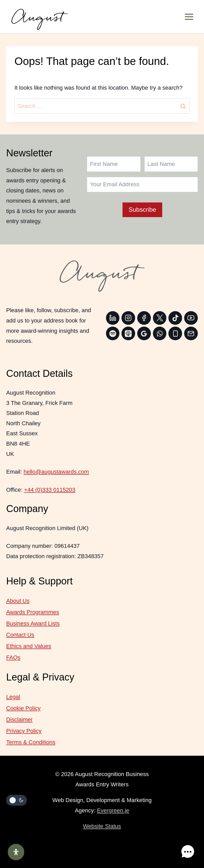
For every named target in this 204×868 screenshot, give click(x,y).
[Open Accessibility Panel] (16, 852)
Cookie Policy (23, 708)
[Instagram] (128, 318)
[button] (188, 852)
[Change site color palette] (17, 800)
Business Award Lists (33, 623)
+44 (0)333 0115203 (50, 490)
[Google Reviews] (144, 333)
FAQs (13, 657)
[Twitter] (160, 318)
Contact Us (20, 635)
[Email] (191, 333)
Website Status (102, 826)
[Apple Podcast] (128, 333)
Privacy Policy (24, 731)
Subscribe (142, 210)
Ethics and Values (29, 646)
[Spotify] (113, 333)
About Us (18, 601)
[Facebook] (144, 318)
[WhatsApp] (160, 333)
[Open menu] (191, 17)
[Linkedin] (113, 318)
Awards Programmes (33, 612)
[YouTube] (191, 318)
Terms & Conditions (31, 742)
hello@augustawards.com (56, 472)
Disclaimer (19, 720)
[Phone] (175, 333)
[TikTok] (175, 318)
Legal (13, 697)
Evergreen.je (113, 810)
